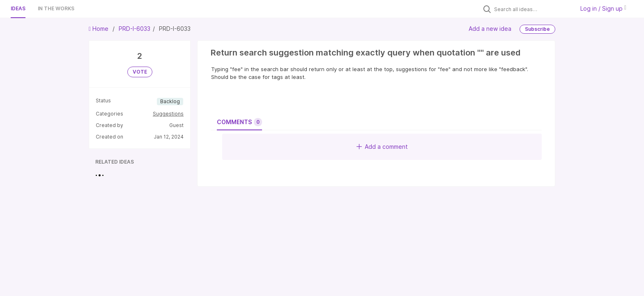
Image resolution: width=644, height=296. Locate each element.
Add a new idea (490, 29)
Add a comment (382, 147)
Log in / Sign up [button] (603, 8)
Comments (239, 122)
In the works (56, 8)
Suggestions (168, 114)
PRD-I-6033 (135, 29)
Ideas (18, 8)
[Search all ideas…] (532, 9)
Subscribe (537, 29)
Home (99, 29)
